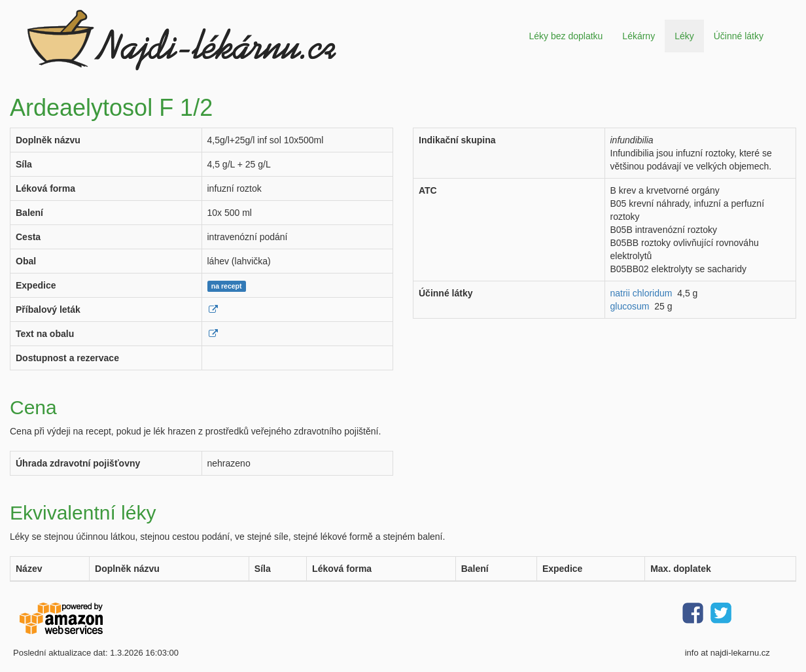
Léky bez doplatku (566, 36)
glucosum (630, 306)
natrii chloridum (641, 293)
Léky (684, 36)
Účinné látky (739, 36)
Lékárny (639, 36)
